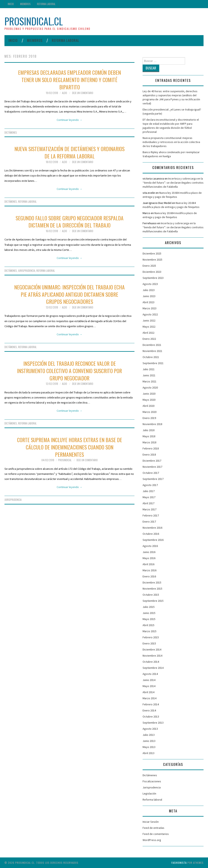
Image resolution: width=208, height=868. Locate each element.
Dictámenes (11, 133)
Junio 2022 (149, 320)
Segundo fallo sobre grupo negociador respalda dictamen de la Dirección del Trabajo (70, 222)
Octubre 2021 (151, 357)
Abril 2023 (148, 302)
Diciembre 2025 (152, 253)
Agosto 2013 (150, 729)
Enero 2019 (149, 418)
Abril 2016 (148, 564)
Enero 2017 (149, 522)
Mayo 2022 (149, 327)
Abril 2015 (148, 625)
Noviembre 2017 (152, 467)
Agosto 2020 (150, 387)
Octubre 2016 (151, 534)
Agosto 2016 (150, 546)
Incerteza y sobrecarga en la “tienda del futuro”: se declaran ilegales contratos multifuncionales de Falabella (173, 183)
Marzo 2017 (149, 509)
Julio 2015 (149, 607)
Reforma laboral (46, 4)
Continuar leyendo (69, 120)
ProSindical (65, 460)
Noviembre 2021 (152, 351)
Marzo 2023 (149, 308)
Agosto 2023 (150, 284)
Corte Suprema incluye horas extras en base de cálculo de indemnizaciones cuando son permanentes (70, 447)
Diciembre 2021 (152, 345)
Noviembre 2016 (152, 528)
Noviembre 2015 (152, 589)
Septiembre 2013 (153, 723)
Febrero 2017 (151, 515)
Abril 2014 (148, 692)
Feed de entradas (153, 828)
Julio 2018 (149, 430)
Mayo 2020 (149, 400)
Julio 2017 (149, 491)
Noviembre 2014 (152, 656)
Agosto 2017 (150, 485)
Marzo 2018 (149, 442)
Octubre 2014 (151, 662)
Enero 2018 (149, 455)
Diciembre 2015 (152, 582)
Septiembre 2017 (153, 479)
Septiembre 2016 (153, 540)
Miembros (25, 4)
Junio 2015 (149, 613)
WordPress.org (152, 840)
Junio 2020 (149, 394)
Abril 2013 (148, 753)
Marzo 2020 (149, 412)
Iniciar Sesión (151, 822)
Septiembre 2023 (153, 278)
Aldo (64, 93)
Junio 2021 (149, 375)
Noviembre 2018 (152, 424)
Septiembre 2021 (153, 363)
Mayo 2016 (149, 558)
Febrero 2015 (151, 637)
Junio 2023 (149, 296)
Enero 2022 (149, 339)
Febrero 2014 (151, 704)
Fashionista (179, 863)
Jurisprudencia (27, 271)
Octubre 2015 (151, 595)
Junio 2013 (149, 741)
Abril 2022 (148, 333)
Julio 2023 (149, 290)
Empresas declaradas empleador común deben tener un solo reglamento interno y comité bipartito (69, 80)
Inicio (11, 4)
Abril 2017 (148, 503)
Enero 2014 (149, 710)
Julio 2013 (149, 735)
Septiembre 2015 (153, 601)
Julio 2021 (149, 369)
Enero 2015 (149, 643)
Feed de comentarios (156, 834)
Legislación (149, 793)
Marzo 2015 (149, 631)
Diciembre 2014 (152, 649)
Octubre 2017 (151, 473)
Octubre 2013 (151, 716)
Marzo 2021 (149, 381)
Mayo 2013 (149, 747)
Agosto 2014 (150, 674)
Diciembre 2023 (152, 272)
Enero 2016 (149, 576)
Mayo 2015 (149, 619)
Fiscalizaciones (152, 781)
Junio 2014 (149, 680)
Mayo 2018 (149, 436)
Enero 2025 (149, 266)
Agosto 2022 (150, 314)
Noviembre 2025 (152, 260)
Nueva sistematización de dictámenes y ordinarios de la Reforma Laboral (69, 152)
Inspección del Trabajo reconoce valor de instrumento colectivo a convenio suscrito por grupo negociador (69, 371)
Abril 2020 (148, 406)
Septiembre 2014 (153, 668)
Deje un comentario (83, 93)
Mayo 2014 (149, 686)
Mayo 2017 (149, 497)
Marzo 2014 (149, 698)
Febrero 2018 (151, 448)
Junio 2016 (149, 552)
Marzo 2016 (149, 570)
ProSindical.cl (34, 21)
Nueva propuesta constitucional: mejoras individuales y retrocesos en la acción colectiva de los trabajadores (171, 142)
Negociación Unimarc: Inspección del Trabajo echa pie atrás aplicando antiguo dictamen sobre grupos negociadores (69, 294)
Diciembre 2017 (152, 461)
